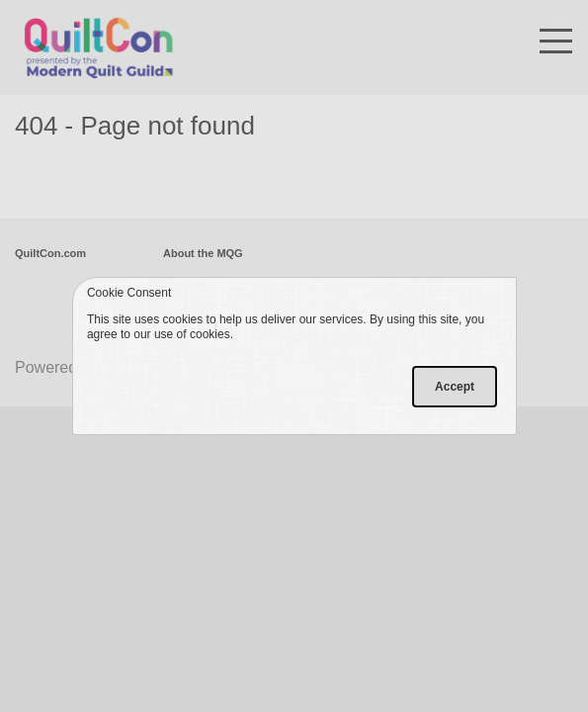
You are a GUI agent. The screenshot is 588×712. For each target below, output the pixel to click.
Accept (455, 387)
